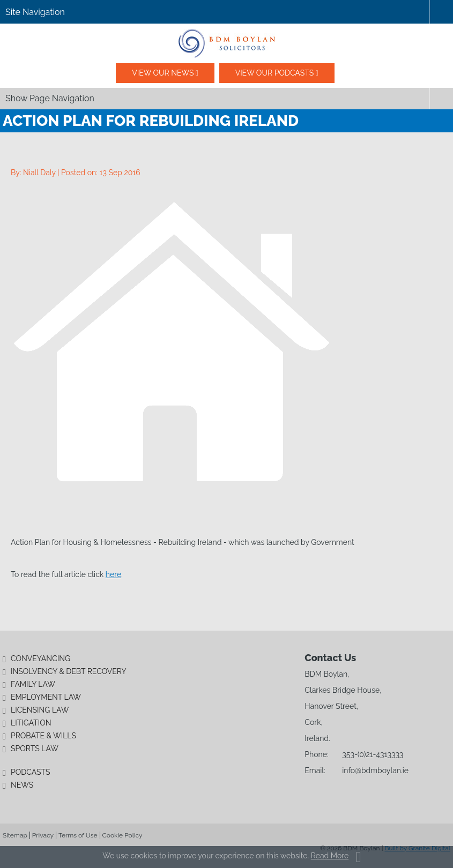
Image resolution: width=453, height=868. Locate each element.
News (22, 785)
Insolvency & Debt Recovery (69, 671)
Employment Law (46, 697)
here (113, 574)
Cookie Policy (122, 835)
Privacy (43, 835)
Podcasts (31, 772)
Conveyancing (40, 659)
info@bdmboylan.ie (375, 770)
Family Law (33, 684)
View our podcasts (275, 73)
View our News (163, 73)
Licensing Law (40, 710)
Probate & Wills (43, 736)
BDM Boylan (227, 43)
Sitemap (15, 835)
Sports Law (35, 749)
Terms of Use (78, 835)
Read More (330, 856)
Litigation (31, 723)
